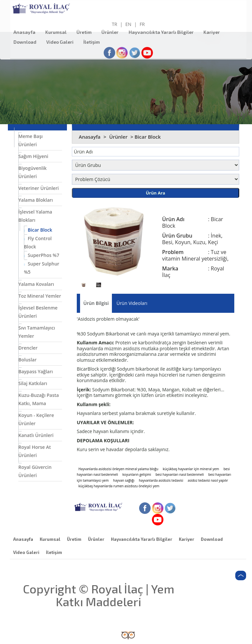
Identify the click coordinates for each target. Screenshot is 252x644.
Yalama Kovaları (36, 284)
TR (115, 24)
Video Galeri (62, 42)
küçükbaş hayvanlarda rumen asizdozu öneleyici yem (119, 486)
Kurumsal (58, 32)
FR (142, 24)
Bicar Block (38, 230)
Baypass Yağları (36, 371)
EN (128, 24)
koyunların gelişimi (137, 474)
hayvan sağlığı (124, 480)
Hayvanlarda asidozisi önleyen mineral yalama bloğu (118, 469)
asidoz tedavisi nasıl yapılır (208, 480)
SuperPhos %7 (42, 255)
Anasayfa (26, 32)
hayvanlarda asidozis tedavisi (161, 480)
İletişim (93, 42)
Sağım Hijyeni (33, 156)
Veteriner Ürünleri (39, 188)
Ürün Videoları (132, 303)
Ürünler (112, 32)
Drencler (28, 348)
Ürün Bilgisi (96, 303)
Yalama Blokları (36, 200)
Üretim (86, 32)
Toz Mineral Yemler (40, 296)
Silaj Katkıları (33, 383)
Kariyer (213, 32)
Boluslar (27, 360)
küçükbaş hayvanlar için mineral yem (191, 469)
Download (27, 42)
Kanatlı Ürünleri (36, 435)
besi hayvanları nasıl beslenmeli (180, 474)
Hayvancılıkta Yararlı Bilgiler (163, 32)
